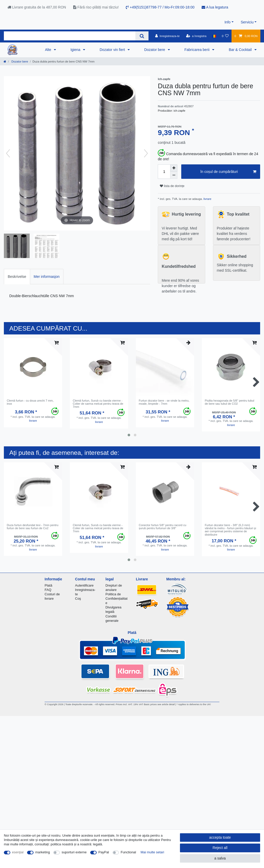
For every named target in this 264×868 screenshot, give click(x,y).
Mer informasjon (47, 277)
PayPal (104, 852)
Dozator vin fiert (113, 50)
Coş (78, 599)
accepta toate (220, 837)
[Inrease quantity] (174, 168)
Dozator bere (155, 50)
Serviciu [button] (247, 22)
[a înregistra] (196, 36)
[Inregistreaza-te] (167, 36)
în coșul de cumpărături (228, 172)
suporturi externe (74, 852)
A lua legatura (215, 7)
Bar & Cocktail (241, 50)
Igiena (76, 50)
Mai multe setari (152, 852)
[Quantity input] (164, 172)
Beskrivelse (17, 277)
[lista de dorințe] (225, 36)
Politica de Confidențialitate (117, 599)
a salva (220, 858)
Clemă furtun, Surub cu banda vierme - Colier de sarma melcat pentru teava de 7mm (98, 404)
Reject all (220, 848)
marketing (43, 852)
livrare (207, 199)
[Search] (142, 36)
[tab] (17, 276)
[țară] (214, 36)
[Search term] (70, 36)
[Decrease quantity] (174, 175)
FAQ (48, 590)
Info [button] (228, 22)
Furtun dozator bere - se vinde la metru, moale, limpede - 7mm (164, 402)
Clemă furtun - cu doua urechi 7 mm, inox (30, 402)
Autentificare (84, 585)
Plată (48, 585)
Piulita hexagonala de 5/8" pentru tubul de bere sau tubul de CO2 (229, 402)
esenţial (18, 852)
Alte (48, 50)
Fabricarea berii (197, 50)
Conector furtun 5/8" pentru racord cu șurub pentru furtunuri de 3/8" (162, 527)
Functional (128, 852)
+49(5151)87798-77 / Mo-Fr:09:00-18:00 (160, 7)
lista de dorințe (172, 186)
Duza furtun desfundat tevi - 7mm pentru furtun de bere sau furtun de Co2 (32, 527)
